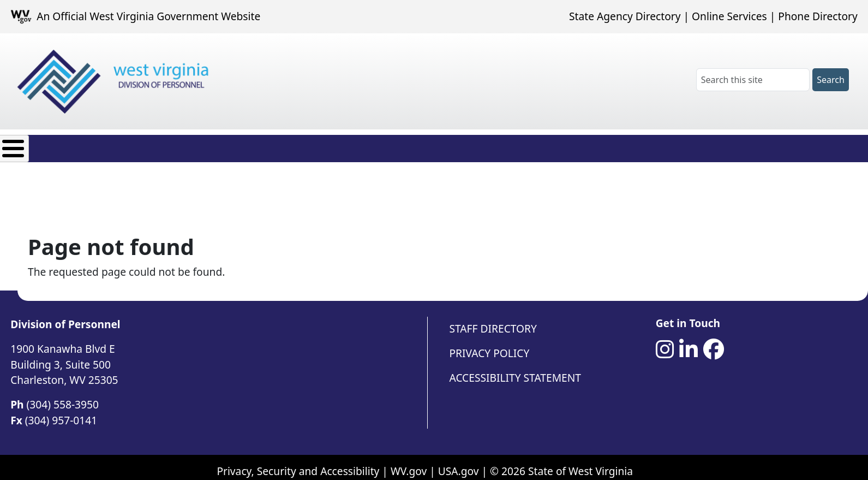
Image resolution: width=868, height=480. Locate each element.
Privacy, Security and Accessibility (298, 463)
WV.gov (409, 463)
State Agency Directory (625, 16)
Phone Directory (818, 16)
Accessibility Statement (515, 369)
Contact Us (424, 146)
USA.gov (459, 463)
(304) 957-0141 (61, 412)
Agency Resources (331, 146)
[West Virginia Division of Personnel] (115, 82)
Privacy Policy (490, 345)
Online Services (729, 16)
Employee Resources (214, 146)
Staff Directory (493, 320)
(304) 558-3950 (63, 396)
